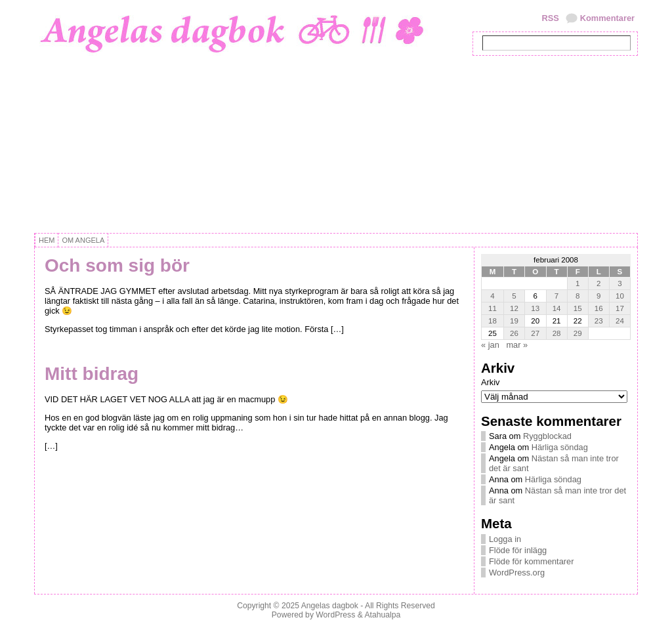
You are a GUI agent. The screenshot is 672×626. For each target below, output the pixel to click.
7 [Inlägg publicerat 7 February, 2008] (556, 296)
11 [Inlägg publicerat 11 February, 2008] (493, 308)
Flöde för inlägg (518, 550)
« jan (490, 345)
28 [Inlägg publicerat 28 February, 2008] (557, 333)
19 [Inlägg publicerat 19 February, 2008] (514, 321)
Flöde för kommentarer (531, 561)
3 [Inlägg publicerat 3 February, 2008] (619, 283)
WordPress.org (517, 573)
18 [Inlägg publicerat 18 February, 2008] (493, 321)
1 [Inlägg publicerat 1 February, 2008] (577, 283)
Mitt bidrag (92, 374)
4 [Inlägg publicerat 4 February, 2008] (492, 296)
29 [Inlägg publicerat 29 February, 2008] (578, 333)
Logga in (505, 539)
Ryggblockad (547, 436)
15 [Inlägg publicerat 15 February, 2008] (578, 308)
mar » (517, 345)
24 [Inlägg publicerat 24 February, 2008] (620, 321)
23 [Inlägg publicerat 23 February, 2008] (599, 321)
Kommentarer (607, 18)
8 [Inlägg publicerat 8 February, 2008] (577, 296)
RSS (550, 18)
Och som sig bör (117, 265)
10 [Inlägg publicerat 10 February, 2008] (620, 296)
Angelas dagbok (330, 606)
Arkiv (490, 382)
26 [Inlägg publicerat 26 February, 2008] (514, 333)
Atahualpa (382, 615)
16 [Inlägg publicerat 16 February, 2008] (599, 308)
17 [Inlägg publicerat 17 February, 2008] (620, 308)
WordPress (335, 615)
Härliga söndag (560, 447)
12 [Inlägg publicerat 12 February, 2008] (514, 308)
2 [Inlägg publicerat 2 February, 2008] (598, 283)
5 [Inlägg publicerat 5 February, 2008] (514, 296)
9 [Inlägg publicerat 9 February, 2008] (598, 296)
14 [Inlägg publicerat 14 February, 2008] (557, 308)
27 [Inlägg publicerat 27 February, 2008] (535, 333)
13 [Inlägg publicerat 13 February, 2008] (535, 308)
